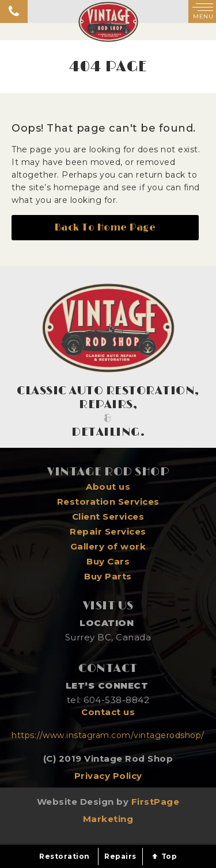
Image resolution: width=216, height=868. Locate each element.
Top (164, 857)
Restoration (65, 856)
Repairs (120, 856)
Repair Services (108, 532)
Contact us (108, 712)
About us (108, 487)
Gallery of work (108, 547)
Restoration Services (108, 502)
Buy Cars (108, 562)
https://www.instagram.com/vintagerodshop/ (108, 735)
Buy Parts (108, 577)
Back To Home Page (105, 228)
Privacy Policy (108, 776)
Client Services (108, 517)
